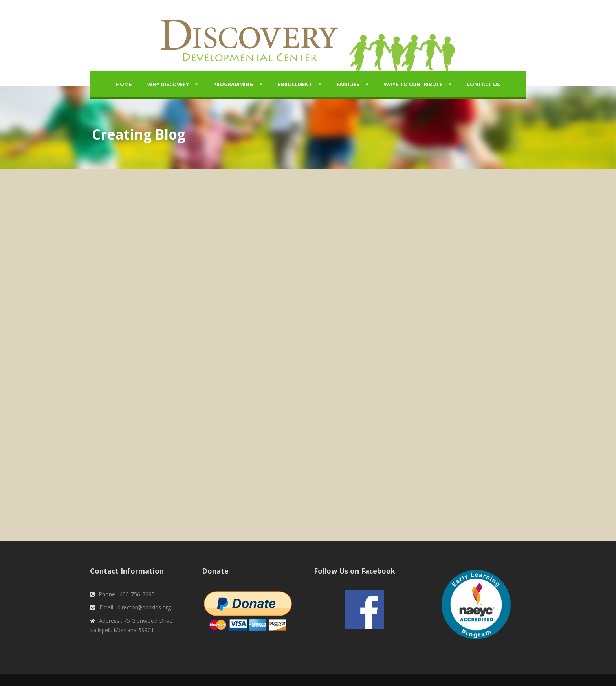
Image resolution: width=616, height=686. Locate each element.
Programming (233, 84)
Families (348, 84)
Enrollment (295, 84)
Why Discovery (168, 84)
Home (124, 84)
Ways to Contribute (413, 84)
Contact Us (483, 84)
